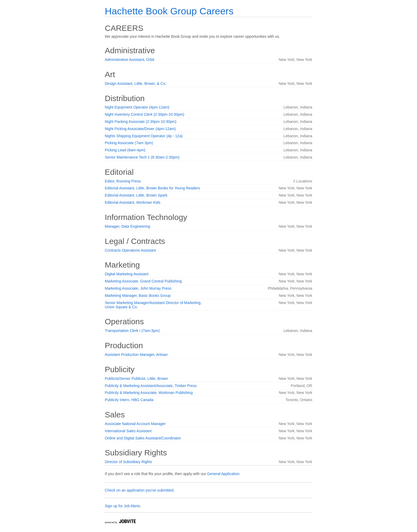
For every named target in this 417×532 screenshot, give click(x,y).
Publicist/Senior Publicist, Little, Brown (136, 379)
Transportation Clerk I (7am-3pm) (132, 331)
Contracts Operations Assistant (130, 250)
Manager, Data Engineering (127, 226)
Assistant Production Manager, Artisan (136, 355)
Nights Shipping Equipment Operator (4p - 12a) (144, 136)
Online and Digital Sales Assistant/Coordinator (143, 438)
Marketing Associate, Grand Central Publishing (143, 281)
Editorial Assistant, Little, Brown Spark (136, 195)
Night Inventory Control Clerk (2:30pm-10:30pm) (145, 114)
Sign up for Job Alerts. (123, 506)
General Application (223, 474)
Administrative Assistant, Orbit (130, 60)
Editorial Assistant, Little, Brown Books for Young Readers (152, 188)
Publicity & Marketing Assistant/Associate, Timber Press (151, 386)
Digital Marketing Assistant (127, 274)
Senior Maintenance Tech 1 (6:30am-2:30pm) (142, 157)
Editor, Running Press (123, 181)
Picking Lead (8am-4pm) (125, 150)
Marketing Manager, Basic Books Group (138, 296)
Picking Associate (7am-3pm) (129, 143)
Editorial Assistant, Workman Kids (133, 202)
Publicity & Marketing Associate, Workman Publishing (149, 393)
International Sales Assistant (128, 431)
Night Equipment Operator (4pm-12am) (137, 107)
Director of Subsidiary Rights (128, 462)
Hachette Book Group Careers (169, 11)
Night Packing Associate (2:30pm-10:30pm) (141, 122)
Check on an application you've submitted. (140, 490)
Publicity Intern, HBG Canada (129, 400)
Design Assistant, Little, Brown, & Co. (135, 84)
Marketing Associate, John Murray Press (138, 288)
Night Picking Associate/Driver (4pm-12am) (140, 129)
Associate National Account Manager (135, 424)
